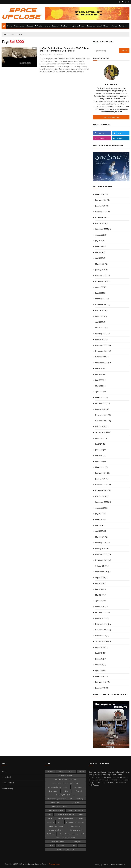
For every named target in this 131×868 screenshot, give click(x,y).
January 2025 (100, 270)
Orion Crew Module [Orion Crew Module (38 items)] (56, 826)
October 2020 (101, 496)
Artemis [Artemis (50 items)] (50, 771)
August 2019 (100, 578)
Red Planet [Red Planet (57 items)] (51, 834)
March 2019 (100, 607)
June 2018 (99, 659)
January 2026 (100, 206)
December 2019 (101, 554)
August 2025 (100, 235)
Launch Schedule (103, 26)
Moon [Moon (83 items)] (81, 814)
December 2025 (101, 212)
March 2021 (100, 467)
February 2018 (101, 682)
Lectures (55, 26)
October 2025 (101, 223)
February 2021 (101, 473)
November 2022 (101, 351)
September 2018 (102, 641)
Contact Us (91, 26)
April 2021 (99, 461)
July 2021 (99, 444)
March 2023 (100, 328)
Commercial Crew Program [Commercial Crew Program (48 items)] (58, 787)
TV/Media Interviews (43, 26)
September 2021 (102, 432)
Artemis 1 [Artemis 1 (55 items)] (61, 771)
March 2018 (100, 676)
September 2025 (102, 229)
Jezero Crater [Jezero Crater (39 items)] (55, 803)
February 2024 (101, 299)
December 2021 (101, 415)
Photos (114, 26)
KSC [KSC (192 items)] (79, 807)
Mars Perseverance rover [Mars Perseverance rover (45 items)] (65, 814)
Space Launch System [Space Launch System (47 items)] (56, 842)
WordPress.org (7, 789)
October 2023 (101, 310)
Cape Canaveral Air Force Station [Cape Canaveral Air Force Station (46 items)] (65, 779)
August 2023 (100, 316)
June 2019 (99, 589)
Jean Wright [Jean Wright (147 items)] (80, 799)
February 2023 (101, 334)
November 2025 (101, 217)
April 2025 (99, 258)
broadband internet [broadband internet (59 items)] (65, 775)
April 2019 (99, 601)
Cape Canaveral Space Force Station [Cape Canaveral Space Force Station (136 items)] (65, 783)
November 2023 (101, 305)
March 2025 (100, 264)
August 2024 (100, 287)
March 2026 (100, 194)
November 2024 (101, 281)
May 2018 (99, 665)
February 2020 (101, 543)
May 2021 (99, 456)
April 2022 (99, 392)
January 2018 (100, 688)
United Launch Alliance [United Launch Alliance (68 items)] (65, 849)
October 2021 (101, 427)
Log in (4, 771)
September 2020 (102, 502)
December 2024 (101, 276)
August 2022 (100, 368)
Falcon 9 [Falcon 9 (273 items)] (79, 791)
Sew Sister (65, 26)
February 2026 (101, 200)
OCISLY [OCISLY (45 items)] (60, 822)
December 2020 (101, 485)
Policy (106, 865)
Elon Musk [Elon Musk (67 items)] (53, 791)
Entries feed (6, 777)
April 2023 (99, 322)
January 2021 (100, 479)
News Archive (19, 26)
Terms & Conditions (118, 865)
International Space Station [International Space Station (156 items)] (57, 799)
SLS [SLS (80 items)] (60, 834)
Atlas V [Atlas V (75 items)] (72, 771)
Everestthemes (54, 864)
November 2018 (101, 630)
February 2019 (101, 612)
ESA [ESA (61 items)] (66, 791)
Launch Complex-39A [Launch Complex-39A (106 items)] (55, 810)
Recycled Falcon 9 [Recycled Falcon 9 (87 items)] (76, 830)
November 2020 (101, 490)
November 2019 (101, 560)
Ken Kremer (59, 54)
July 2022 (99, 374)
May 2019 (99, 595)
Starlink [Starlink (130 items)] (72, 846)
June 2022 (99, 380)
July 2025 (99, 241)
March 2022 (100, 397)
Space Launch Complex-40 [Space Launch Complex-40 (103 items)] (75, 834)
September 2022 (102, 363)
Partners (122, 26)
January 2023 (100, 339)
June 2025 (99, 247)
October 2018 (101, 636)
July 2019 (99, 583)
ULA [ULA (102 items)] (82, 846)
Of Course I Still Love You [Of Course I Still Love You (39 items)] (75, 822)
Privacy (97, 865)
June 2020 (99, 519)
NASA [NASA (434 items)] (50, 818)
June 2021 (99, 450)
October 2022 (101, 357)
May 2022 (99, 386)
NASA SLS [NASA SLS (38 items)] (50, 822)
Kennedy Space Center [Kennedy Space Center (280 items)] (59, 807)
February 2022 (101, 403)
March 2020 (100, 537)
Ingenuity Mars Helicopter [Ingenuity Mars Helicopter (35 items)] (65, 795)
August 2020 (100, 508)
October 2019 (101, 566)
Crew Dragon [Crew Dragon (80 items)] (78, 787)
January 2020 (100, 549)
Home (10, 26)
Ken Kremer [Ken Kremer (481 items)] (76, 803)
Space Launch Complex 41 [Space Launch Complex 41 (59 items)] (66, 838)
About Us (30, 26)
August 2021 (100, 438)
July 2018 (99, 653)
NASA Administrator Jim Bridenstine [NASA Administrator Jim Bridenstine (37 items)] (70, 818)
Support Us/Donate (78, 26)
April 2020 (99, 531)
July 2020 (99, 514)
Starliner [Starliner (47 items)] (61, 846)
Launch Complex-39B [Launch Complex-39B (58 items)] (76, 810)
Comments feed (8, 783)
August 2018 (100, 647)
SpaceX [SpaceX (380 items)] (50, 846)
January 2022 (100, 409)
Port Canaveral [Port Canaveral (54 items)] (77, 826)
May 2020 (99, 525)
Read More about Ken (111, 117)
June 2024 (99, 293)
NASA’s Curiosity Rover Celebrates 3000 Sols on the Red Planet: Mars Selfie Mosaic (64, 49)
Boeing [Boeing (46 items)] (81, 771)
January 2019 (100, 618)
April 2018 (99, 670)
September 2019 (102, 572)
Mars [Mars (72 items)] (49, 814)
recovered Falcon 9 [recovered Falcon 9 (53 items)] (56, 830)
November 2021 (101, 421)
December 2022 (101, 345)
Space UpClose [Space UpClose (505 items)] (77, 842)
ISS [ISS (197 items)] (71, 799)
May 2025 (99, 252)
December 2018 (101, 624)
